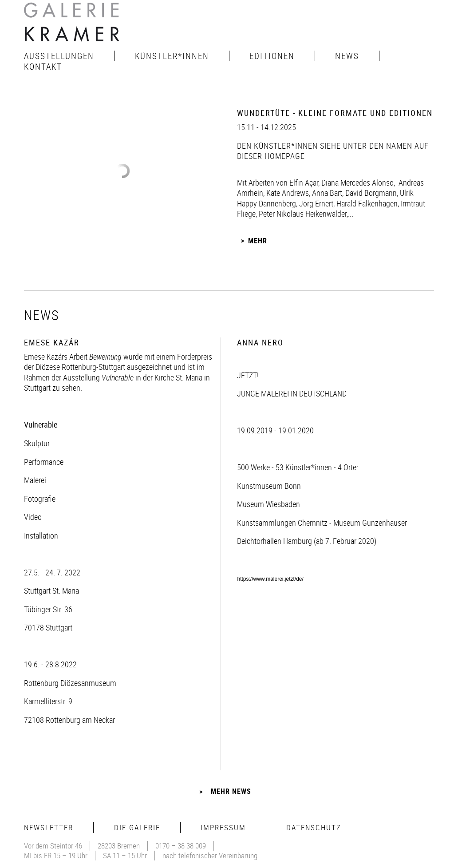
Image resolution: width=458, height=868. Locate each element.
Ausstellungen (59, 56)
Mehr (258, 241)
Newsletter (49, 827)
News (347, 56)
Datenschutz (314, 827)
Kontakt (43, 67)
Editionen (272, 56)
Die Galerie (137, 827)
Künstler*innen (172, 56)
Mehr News (231, 791)
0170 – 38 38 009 (181, 846)
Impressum (223, 827)
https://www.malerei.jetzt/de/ (270, 579)
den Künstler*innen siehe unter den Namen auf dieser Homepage (333, 151)
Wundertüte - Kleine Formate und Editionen (335, 113)
